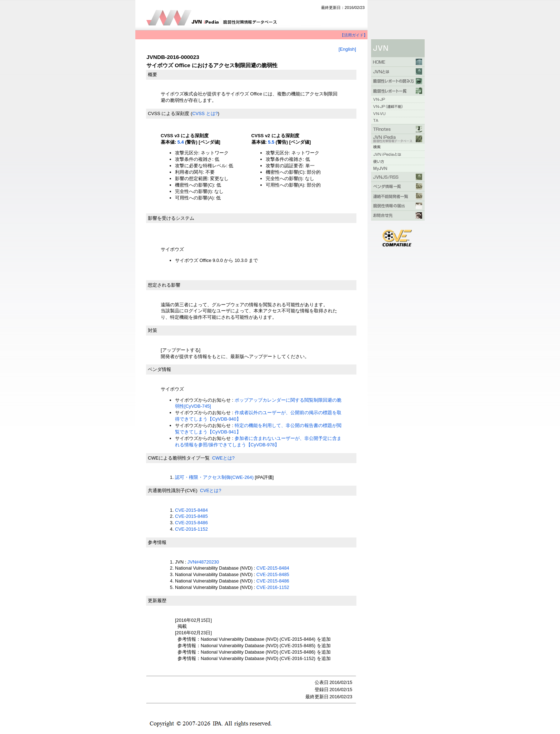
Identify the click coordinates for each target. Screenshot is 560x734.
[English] (347, 49)
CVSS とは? (205, 113)
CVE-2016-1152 (191, 529)
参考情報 (157, 542)
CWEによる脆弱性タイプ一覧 (179, 458)
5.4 (181, 142)
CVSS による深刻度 (169, 113)
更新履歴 (157, 601)
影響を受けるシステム (171, 218)
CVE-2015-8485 (191, 516)
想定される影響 (164, 285)
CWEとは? (223, 458)
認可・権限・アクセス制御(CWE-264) (214, 477)
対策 (152, 330)
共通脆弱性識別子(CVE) (173, 490)
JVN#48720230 (203, 562)
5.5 (271, 142)
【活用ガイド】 (354, 35)
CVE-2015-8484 (191, 510)
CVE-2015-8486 (191, 523)
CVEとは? (211, 490)
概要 (152, 75)
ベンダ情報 (159, 369)
